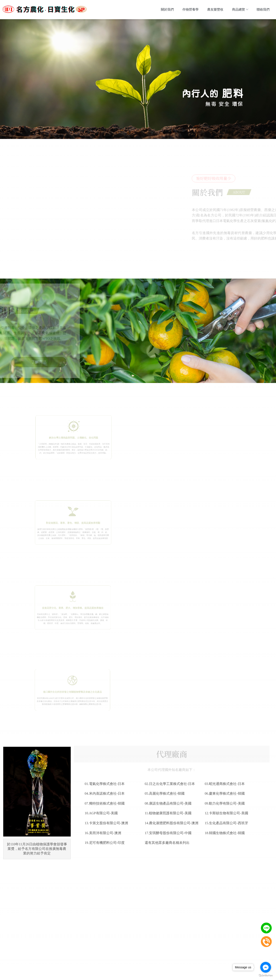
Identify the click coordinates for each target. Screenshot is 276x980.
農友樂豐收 (215, 9)
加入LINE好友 (161, 853)
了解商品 (46, 362)
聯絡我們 (263, 9)
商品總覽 (240, 9)
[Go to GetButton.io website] (266, 976)
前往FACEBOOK (115, 853)
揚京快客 (123, 976)
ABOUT (231, 192)
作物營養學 (191, 9)
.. (152, 976)
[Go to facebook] (266, 967)
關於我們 (167, 9)
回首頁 (81, 965)
